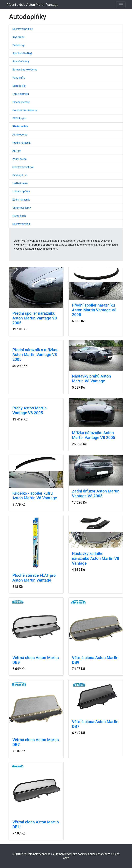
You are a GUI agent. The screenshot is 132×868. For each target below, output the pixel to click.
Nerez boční (19, 216)
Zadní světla (20, 159)
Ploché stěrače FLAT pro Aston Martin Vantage (34, 578)
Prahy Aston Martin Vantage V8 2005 (30, 410)
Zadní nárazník (21, 200)
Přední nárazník (22, 143)
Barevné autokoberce (25, 70)
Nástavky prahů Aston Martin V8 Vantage (91, 379)
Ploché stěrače (21, 102)
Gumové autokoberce (25, 110)
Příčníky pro (19, 118)
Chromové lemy (22, 208)
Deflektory (18, 45)
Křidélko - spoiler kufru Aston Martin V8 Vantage (35, 496)
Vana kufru (19, 78)
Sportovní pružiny (23, 29)
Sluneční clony (21, 61)
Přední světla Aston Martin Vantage (32, 5)
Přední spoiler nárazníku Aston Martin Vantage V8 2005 (35, 318)
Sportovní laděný (22, 53)
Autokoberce (20, 135)
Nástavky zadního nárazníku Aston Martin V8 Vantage (96, 558)
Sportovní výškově (23, 167)
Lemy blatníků (21, 94)
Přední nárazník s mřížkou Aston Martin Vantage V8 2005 (35, 355)
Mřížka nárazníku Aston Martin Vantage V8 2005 (94, 435)
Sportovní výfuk (22, 224)
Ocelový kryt (20, 175)
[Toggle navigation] (121, 5)
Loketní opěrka (21, 191)
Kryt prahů (18, 37)
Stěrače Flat (19, 86)
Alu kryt (17, 151)
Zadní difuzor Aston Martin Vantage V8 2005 (96, 494)
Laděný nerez (20, 183)
